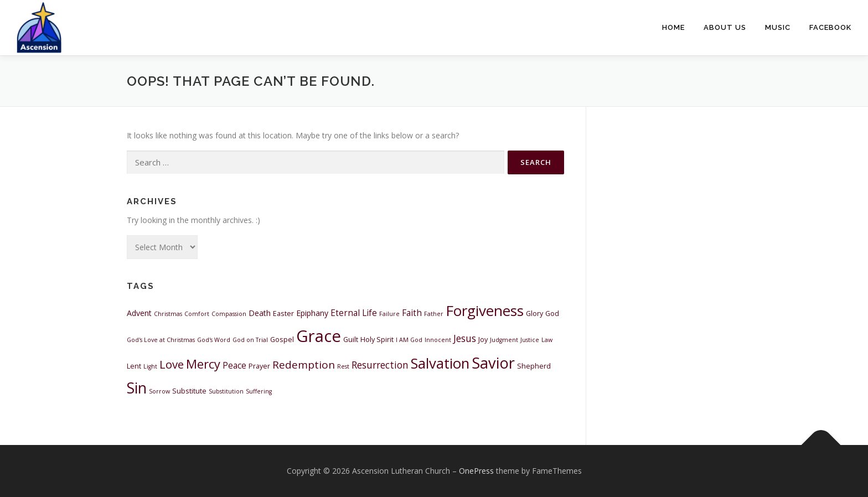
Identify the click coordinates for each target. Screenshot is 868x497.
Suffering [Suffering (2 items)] (259, 391)
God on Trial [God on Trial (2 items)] (250, 340)
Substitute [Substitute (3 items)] (189, 391)
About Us (725, 27)
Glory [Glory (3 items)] (534, 314)
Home (673, 27)
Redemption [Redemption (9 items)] (304, 365)
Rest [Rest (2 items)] (343, 366)
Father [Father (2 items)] (434, 314)
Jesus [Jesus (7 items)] (465, 338)
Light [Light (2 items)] (150, 366)
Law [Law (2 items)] (547, 340)
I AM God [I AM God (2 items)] (409, 340)
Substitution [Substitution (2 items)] (226, 391)
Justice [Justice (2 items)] (530, 340)
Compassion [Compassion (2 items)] (229, 314)
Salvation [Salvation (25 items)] (440, 363)
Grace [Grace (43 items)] (319, 336)
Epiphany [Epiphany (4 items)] (312, 313)
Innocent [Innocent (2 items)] (438, 340)
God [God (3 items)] (552, 314)
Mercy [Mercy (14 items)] (203, 364)
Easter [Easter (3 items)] (283, 314)
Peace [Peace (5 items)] (234, 365)
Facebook (830, 27)
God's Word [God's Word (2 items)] (214, 340)
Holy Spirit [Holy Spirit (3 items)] (377, 340)
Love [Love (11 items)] (172, 364)
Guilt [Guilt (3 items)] (351, 340)
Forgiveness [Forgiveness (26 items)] (485, 310)
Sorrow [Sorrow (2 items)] (159, 391)
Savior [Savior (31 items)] (493, 363)
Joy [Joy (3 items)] (483, 340)
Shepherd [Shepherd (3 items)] (534, 366)
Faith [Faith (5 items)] (412, 313)
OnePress (476, 471)
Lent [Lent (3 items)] (134, 366)
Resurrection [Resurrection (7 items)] (380, 365)
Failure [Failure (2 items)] (389, 314)
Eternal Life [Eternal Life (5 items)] (354, 313)
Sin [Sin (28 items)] (137, 388)
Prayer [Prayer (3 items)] (259, 366)
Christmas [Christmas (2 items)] (168, 314)
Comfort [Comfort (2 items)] (197, 314)
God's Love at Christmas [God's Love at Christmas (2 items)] (161, 340)
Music (778, 27)
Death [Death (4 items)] (260, 313)
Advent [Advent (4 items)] (139, 313)
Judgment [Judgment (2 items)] (504, 340)
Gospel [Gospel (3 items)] (282, 340)
